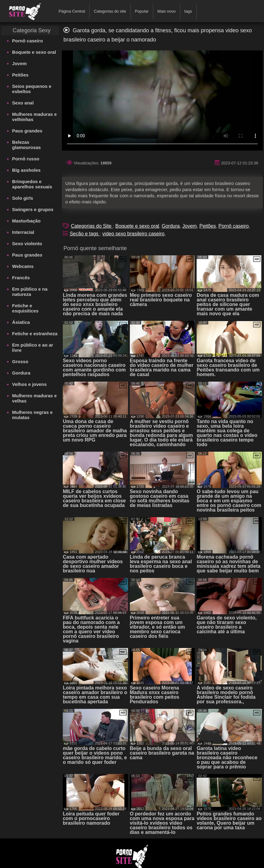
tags (188, 11)
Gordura (21, 373)
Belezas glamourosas (26, 145)
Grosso (20, 361)
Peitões (20, 75)
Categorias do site (110, 11)
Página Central (72, 11)
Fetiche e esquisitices (25, 308)
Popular (142, 11)
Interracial (23, 232)
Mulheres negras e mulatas (32, 415)
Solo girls (22, 198)
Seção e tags (85, 234)
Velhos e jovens (29, 384)
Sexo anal (23, 103)
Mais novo (166, 11)
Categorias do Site (92, 226)
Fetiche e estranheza (35, 334)
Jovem (19, 63)
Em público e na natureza (30, 292)
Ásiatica (21, 322)
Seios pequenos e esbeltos (32, 89)
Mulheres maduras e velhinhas (34, 117)
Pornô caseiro (27, 41)
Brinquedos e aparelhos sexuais (32, 184)
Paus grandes (27, 131)
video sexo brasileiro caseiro (134, 234)
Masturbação (26, 221)
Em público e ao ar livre (32, 348)
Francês (21, 278)
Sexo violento (27, 244)
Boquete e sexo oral (34, 52)
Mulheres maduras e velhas (34, 398)
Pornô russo (26, 159)
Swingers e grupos (33, 209)
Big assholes (26, 170)
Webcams (23, 266)
